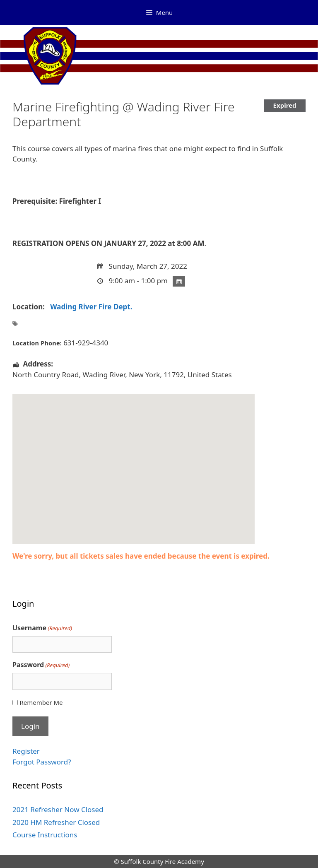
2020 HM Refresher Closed (56, 822)
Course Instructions (45, 835)
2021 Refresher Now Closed (58, 809)
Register (26, 751)
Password (41, 665)
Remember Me (41, 702)
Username (42, 628)
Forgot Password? (42, 762)
